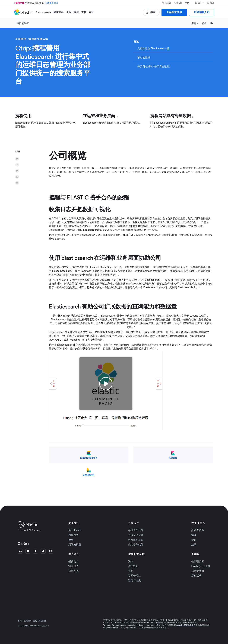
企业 (69, 12)
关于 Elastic (75, 530)
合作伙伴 (178, 3)
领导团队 (73, 535)
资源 (76, 12)
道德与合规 (134, 580)
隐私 (131, 571)
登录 (211, 3)
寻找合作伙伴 (136, 530)
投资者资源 (198, 530)
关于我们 (166, 3)
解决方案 (58, 12)
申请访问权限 (136, 540)
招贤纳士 (73, 561)
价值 (204, 23)
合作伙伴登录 (136, 535)
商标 (20, 621)
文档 (84, 12)
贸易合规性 (134, 576)
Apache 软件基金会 (185, 625)
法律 (131, 561)
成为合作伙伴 (136, 544)
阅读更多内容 (52, 3)
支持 (187, 3)
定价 (91, 12)
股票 (194, 544)
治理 (194, 535)
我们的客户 (23, 23)
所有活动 (196, 576)
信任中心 (133, 566)
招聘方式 (73, 571)
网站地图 (42, 621)
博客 (71, 540)
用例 (194, 23)
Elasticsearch (43, 12)
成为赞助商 (198, 571)
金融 (194, 540)
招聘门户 (73, 566)
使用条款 (27, 621)
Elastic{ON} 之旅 (201, 566)
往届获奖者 (198, 561)
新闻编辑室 (75, 544)
